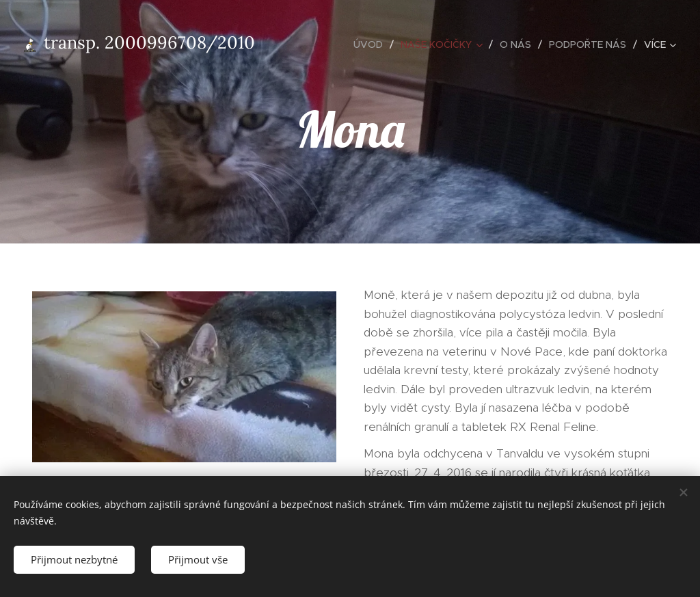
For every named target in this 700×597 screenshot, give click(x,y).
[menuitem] (372, 44)
